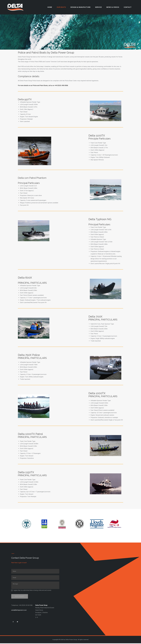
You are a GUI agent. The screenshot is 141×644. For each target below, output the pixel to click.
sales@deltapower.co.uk (19, 610)
